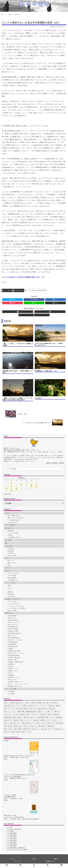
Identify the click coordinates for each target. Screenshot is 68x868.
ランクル (28, 290)
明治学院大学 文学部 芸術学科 (13, 450)
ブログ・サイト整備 (11, 689)
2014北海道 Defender (14, 638)
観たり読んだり (9, 528)
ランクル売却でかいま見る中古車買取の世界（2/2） (22, 277)
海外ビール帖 (11, 563)
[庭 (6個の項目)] (14, 717)
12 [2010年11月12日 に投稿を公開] (32, 484)
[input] (34, 469)
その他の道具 (11, 596)
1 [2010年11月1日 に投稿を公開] (11, 482)
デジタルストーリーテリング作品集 (17, 850)
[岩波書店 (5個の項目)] (42, 717)
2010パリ (10, 673)
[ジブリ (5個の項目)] (34, 717)
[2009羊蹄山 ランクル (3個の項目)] (29, 723)
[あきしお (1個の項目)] (36, 729)
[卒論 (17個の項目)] (58, 706)
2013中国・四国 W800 (14, 658)
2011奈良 (10, 666)
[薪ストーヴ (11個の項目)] (42, 712)
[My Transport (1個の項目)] (9, 729)
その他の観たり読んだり (14, 537)
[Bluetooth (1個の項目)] (43, 726)
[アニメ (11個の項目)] (50, 712)
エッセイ (7, 568)
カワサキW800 (12, 576)
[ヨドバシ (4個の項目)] (57, 720)
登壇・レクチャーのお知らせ (16, 518)
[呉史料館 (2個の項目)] (60, 723)
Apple (9, 585)
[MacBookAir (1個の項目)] (18, 726)
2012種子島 (11, 664)
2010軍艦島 (11, 675)
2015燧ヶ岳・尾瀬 (13, 631)
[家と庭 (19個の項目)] (52, 706)
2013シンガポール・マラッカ (16, 653)
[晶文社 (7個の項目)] (57, 715)
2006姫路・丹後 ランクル (15, 686)
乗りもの (7, 571)
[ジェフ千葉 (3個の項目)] (8, 723)
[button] (62, 469)
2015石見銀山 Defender (14, 633)
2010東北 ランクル (13, 669)
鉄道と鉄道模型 (12, 578)
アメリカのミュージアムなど (16, 606)
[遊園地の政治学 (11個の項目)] (31, 712)
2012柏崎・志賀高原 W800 (15, 662)
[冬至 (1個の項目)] (19, 732)
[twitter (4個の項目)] (36, 720)
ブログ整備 (11, 691)
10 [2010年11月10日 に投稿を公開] (21, 484)
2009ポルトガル (12, 680)
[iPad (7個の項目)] (50, 715)
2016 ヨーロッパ (12, 618)
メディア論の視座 (7, 290)
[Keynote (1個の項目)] (44, 729)
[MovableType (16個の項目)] (43, 709)
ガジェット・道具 (10, 583)
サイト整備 (11, 694)
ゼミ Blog (10, 827)
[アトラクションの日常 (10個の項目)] (12, 715)
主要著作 (55, 463)
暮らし (7, 558)
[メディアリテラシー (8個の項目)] (33, 715)
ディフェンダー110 (13, 573)
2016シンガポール (13, 625)
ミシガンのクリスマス (14, 604)
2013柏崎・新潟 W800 (14, 651)
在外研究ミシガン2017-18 (12, 599)
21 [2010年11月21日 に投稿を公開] (6, 488)
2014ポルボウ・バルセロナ (15, 640)
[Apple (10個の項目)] (23, 715)
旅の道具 (10, 592)
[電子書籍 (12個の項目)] (21, 712)
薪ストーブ (11, 561)
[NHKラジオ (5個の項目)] (8, 720)
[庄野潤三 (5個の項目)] (59, 717)
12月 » (10, 494)
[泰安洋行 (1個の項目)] (51, 726)
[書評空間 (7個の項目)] (8, 717)
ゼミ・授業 (8, 540)
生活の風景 (11, 553)
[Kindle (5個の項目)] (20, 717)
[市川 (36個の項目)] (49, 703)
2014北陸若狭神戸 (13, 642)
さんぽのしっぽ (19, 461)
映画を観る (11, 531)
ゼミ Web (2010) (12, 835)
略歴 (49, 463)
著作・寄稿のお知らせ (14, 516)
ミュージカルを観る (13, 533)
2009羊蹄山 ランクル (14, 677)
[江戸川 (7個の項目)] (44, 715)
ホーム (12, 859)
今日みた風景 (9, 546)
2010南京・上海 (12, 671)
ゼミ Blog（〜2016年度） (14, 829)
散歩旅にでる (9, 613)
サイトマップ (18, 861)
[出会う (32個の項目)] (55, 703)
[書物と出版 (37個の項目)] (41, 703)
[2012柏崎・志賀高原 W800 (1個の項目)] (23, 729)
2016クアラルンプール (14, 622)
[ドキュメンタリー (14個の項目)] (10, 712)
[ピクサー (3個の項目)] (17, 723)
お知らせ (7, 513)
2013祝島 (10, 649)
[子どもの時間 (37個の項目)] (31, 703)
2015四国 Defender (13, 627)
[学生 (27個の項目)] (26, 706)
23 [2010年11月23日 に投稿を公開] (16, 488)
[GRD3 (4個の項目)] (17, 720)
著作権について (50, 861)
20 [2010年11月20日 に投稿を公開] (37, 486)
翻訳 (6, 543)
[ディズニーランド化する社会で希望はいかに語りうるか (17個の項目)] (21, 709)
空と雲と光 (11, 549)
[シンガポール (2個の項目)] (42, 723)
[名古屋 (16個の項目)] (52, 709)
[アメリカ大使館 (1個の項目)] (10, 732)
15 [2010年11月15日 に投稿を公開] (11, 486)
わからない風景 (12, 555)
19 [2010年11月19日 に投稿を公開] (32, 486)
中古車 (34, 290)
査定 (45, 290)
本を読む (10, 535)
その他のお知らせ (13, 522)
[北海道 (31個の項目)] (7, 706)
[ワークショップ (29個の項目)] (17, 706)
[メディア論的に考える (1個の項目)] (56, 729)
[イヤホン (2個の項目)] (52, 723)
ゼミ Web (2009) (12, 833)
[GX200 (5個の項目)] (27, 717)
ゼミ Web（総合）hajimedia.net (16, 848)
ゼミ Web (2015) (12, 844)
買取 (40, 290)
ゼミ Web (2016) (12, 846)
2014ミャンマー (12, 636)
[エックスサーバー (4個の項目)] (27, 720)
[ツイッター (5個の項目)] (50, 717)
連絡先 (62, 463)
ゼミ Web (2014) (12, 842)
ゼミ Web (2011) (12, 837)
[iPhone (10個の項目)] (57, 712)
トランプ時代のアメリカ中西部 (16, 608)
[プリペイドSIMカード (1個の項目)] (31, 726)
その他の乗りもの (19, 290)
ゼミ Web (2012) (12, 838)
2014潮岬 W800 (12, 644)
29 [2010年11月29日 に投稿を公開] (11, 490)
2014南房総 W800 (13, 647)
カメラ (9, 590)
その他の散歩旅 (12, 616)
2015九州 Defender (13, 629)
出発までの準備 (12, 610)
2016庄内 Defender (13, 620)
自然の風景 (11, 551)
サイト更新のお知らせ (14, 520)
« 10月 (6, 494)
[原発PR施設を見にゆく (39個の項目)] (18, 703)
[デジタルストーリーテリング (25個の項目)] (38, 706)
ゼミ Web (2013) (12, 840)
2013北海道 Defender (14, 655)
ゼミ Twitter (10, 831)
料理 (9, 565)
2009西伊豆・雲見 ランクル (15, 682)
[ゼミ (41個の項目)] (7, 703)
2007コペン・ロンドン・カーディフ (18, 684)
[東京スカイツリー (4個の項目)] (46, 720)
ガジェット (11, 588)
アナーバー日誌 (12, 602)
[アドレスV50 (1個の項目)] (27, 732)
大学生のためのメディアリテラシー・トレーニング (19, 755)
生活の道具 (11, 594)
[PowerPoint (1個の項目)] (8, 726)
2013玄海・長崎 (12, 660)
